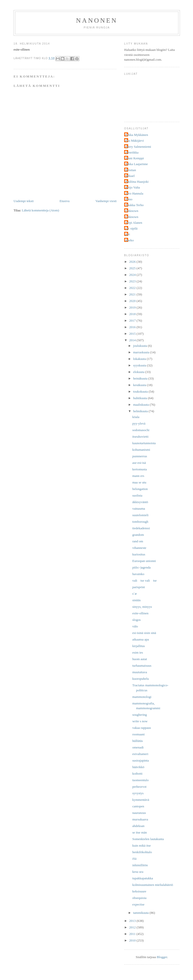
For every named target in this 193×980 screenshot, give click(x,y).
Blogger (162, 957)
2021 (133, 294)
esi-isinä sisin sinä (144, 633)
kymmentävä (141, 800)
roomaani (138, 734)
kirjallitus (138, 646)
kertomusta (139, 469)
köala (136, 417)
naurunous (139, 813)
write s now (140, 721)
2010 (133, 940)
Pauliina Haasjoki (137, 182)
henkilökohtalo (142, 852)
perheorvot (139, 787)
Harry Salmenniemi (138, 147)
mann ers (138, 476)
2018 (133, 314)
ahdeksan (138, 826)
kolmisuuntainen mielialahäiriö (153, 885)
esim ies (137, 652)
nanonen (97, 21)
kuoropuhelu (140, 679)
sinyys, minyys (142, 607)
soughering (139, 715)
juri (128, 234)
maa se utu (139, 482)
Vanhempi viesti (106, 201)
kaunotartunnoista (144, 443)
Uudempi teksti (24, 201)
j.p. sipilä (131, 228)
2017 (133, 321)
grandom (138, 535)
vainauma (139, 508)
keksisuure (139, 891)
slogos (136, 620)
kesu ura (138, 872)
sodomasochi (141, 430)
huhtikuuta (141, 398)
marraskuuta (142, 352)
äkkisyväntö (140, 502)
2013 (133, 921)
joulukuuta (141, 346)
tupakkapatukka (142, 878)
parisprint (138, 587)
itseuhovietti (140, 437)
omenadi (138, 747)
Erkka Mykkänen (137, 135)
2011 (133, 934)
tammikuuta (141, 913)
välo (135, 626)
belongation (140, 489)
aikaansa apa (140, 639)
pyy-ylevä (139, 423)
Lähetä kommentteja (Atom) (40, 210)
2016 (133, 327)
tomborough (140, 522)
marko (130, 240)
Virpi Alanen (134, 223)
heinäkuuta (141, 378)
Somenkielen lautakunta (148, 839)
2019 (133, 307)
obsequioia (139, 898)
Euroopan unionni (144, 561)
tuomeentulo (140, 780)
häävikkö (138, 767)
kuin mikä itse (141, 845)
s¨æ (134, 594)
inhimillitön (140, 865)
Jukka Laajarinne (137, 164)
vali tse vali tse (144, 580)
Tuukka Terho (134, 205)
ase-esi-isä (139, 463)
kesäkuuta (140, 385)
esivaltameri (140, 754)
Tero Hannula (134, 193)
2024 (133, 275)
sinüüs (136, 600)
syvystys (138, 793)
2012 (133, 927)
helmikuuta (141, 411)
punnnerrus (140, 456)
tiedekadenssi (141, 528)
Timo (129, 199)
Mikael (130, 176)
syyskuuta (140, 365)
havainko (138, 574)
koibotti (137, 774)
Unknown (132, 211)
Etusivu (65, 201)
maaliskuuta (141, 405)
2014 (133, 340)
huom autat (139, 659)
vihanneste (139, 548)
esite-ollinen (140, 613)
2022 (133, 288)
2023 (133, 281)
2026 (133, 262)
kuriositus (139, 554)
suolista (137, 495)
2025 (133, 268)
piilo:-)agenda (141, 567)
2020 (133, 301)
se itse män (139, 832)
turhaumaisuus (142, 666)
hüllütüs (137, 741)
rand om (138, 541)
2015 (133, 334)
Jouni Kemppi (135, 158)
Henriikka (132, 152)
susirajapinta (140, 760)
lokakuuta (140, 359)
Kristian (131, 170)
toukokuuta (141, 391)
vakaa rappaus (141, 728)
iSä (134, 859)
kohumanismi (141, 450)
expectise (138, 904)
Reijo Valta (133, 187)
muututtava (140, 672)
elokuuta (139, 372)
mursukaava (140, 819)
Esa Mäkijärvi (135, 141)
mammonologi (142, 697)
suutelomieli (140, 515)
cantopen (138, 806)
